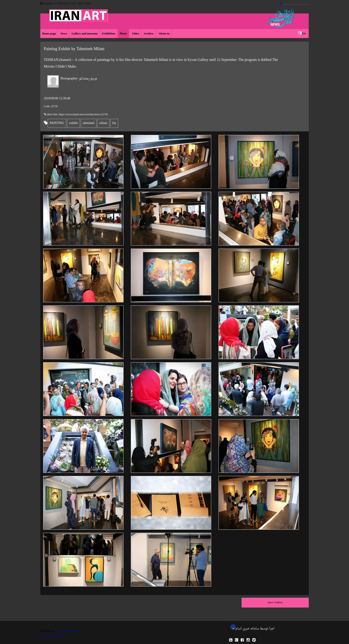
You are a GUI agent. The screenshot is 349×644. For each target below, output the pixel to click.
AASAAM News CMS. (53, 636)
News (64, 34)
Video (135, 34)
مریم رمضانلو (79, 79)
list (114, 123)
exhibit (73, 123)
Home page (49, 34)
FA (304, 34)
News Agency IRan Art (68, 631)
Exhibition (109, 34)
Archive (149, 34)
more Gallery (275, 603)
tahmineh (89, 123)
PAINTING (57, 123)
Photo (123, 34)
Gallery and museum (85, 34)
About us (164, 34)
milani (103, 123)
